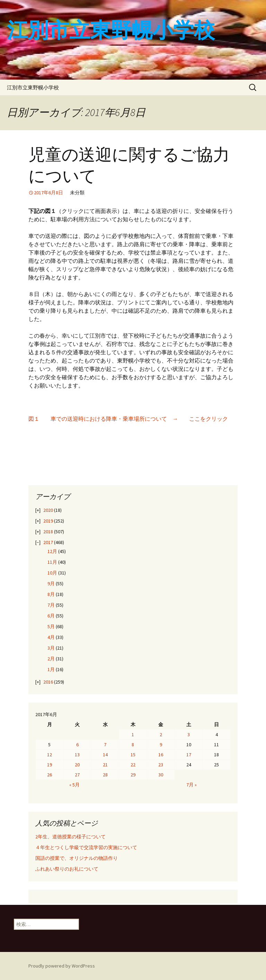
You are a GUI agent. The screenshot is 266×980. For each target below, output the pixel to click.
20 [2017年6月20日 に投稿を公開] (77, 765)
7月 (51, 605)
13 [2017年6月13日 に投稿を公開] (77, 755)
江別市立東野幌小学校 (33, 87)
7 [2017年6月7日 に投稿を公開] (105, 745)
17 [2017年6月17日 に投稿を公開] (189, 755)
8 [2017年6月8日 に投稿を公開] (133, 745)
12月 (52, 551)
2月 (51, 659)
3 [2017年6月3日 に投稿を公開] (189, 734)
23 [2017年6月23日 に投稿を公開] (161, 765)
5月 (51, 626)
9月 (51, 583)
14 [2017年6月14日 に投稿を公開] (105, 755)
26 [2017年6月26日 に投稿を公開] (50, 775)
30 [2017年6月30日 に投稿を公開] (161, 775)
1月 (51, 669)
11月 (52, 562)
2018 (48, 532)
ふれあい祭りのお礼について (67, 869)
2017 (48, 542)
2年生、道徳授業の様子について (70, 837)
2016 (48, 682)
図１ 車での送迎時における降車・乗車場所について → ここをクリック (128, 419)
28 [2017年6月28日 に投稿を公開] (105, 775)
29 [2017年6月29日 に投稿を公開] (133, 775)
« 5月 (74, 785)
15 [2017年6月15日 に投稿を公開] (133, 755)
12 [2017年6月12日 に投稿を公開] (50, 755)
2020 (48, 510)
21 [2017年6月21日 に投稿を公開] (105, 765)
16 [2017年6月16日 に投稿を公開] (161, 755)
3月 (51, 648)
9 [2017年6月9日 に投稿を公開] (161, 745)
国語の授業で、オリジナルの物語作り (77, 858)
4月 (51, 637)
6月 (51, 616)
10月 (52, 573)
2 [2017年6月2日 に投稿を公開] (161, 734)
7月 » (192, 785)
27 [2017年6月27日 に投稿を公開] (77, 775)
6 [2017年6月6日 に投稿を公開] (77, 745)
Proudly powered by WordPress (62, 966)
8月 (51, 594)
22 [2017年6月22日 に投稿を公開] (133, 765)
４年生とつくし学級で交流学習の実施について (86, 847)
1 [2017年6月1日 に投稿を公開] (133, 734)
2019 (48, 521)
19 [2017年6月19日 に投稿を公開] (50, 765)
